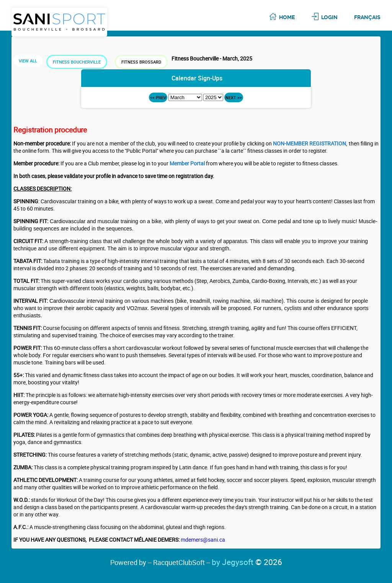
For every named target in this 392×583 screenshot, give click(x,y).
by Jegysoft (247, 562)
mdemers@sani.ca (203, 540)
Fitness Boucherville (77, 62)
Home (287, 17)
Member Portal (187, 163)
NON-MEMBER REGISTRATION (310, 143)
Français (367, 17)
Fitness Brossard (141, 62)
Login (329, 17)
